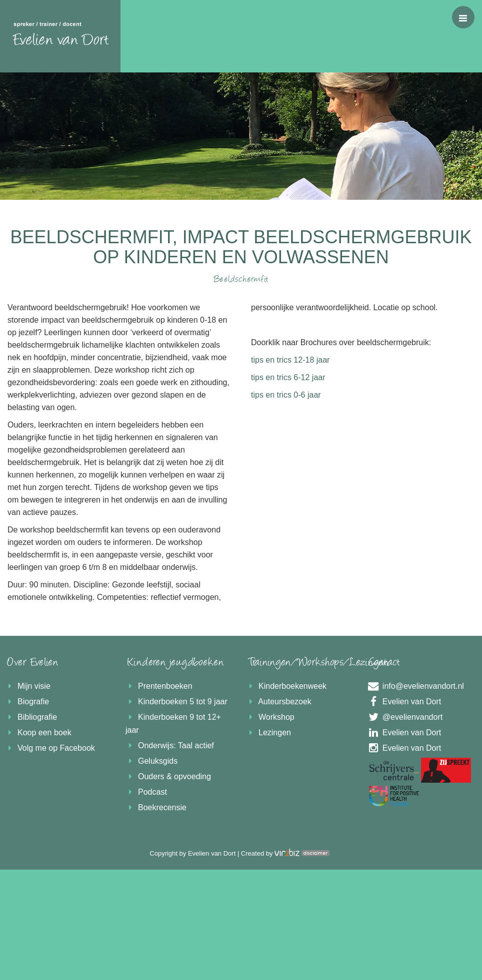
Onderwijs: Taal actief (170, 745)
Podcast (146, 792)
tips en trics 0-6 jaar (286, 395)
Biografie (27, 702)
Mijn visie (28, 686)
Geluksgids (151, 761)
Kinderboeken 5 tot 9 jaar (176, 702)
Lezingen (268, 733)
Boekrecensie (156, 807)
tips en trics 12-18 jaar (290, 360)
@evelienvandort (404, 717)
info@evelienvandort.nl (415, 686)
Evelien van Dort (404, 702)
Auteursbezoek (279, 702)
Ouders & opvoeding (168, 776)
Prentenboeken (159, 686)
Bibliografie (31, 717)
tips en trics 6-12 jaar (288, 377)
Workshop (270, 717)
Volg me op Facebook (50, 748)
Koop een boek (38, 733)
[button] (463, 17)
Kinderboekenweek (286, 686)
